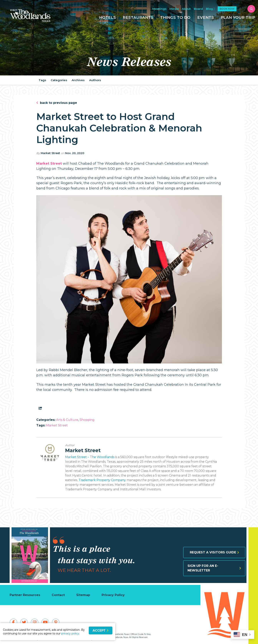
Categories (59, 80)
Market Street (50, 153)
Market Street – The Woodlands (90, 457)
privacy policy (70, 633)
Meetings (159, 9)
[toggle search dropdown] (251, 9)
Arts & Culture (67, 420)
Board (198, 9)
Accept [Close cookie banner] (101, 630)
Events (206, 17)
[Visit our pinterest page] (56, 622)
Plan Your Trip (238, 17)
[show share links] (41, 408)
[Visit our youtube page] (45, 622)
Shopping (87, 420)
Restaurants (138, 17)
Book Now (227, 9)
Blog (209, 9)
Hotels (107, 17)
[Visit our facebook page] (13, 622)
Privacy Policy (113, 595)
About (186, 9)
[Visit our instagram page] (35, 622)
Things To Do (175, 17)
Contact (58, 595)
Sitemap (83, 595)
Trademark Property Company (102, 480)
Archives (78, 80)
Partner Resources (25, 595)
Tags (42, 80)
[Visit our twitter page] (24, 622)
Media (174, 9)
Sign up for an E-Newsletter (214, 568)
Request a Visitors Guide (214, 552)
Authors (95, 80)
